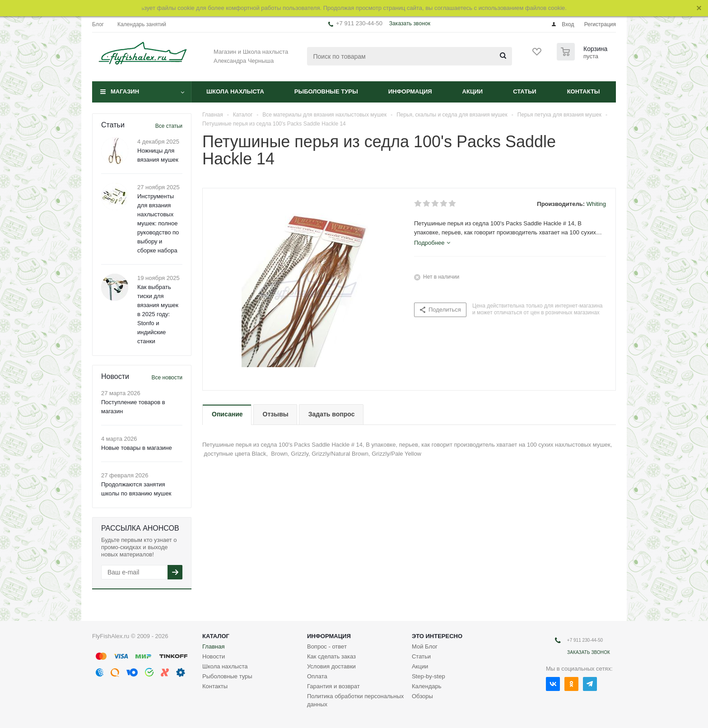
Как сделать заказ (331, 656)
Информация (410, 91)
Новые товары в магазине (137, 448)
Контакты (584, 91)
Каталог (216, 636)
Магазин (125, 91)
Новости (214, 656)
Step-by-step (429, 676)
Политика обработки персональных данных (355, 700)
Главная (213, 646)
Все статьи (169, 126)
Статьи (525, 91)
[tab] (432, 243)
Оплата (317, 676)
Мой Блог (425, 646)
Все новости (167, 378)
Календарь (427, 686)
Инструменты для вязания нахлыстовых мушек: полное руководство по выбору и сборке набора (158, 223)
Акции (473, 91)
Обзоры (422, 696)
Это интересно (437, 636)
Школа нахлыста (235, 91)
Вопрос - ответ (327, 646)
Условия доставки (331, 666)
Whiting (596, 204)
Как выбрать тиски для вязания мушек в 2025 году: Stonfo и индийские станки (158, 314)
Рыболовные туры (326, 91)
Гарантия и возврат (333, 686)
